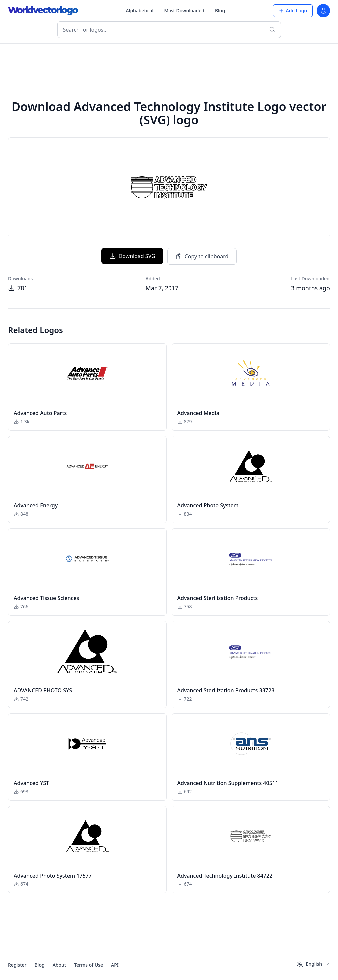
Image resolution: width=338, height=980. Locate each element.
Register (17, 965)
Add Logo (293, 10)
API (115, 965)
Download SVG (132, 256)
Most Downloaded (184, 10)
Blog (220, 10)
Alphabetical (139, 10)
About (59, 965)
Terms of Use (88, 965)
